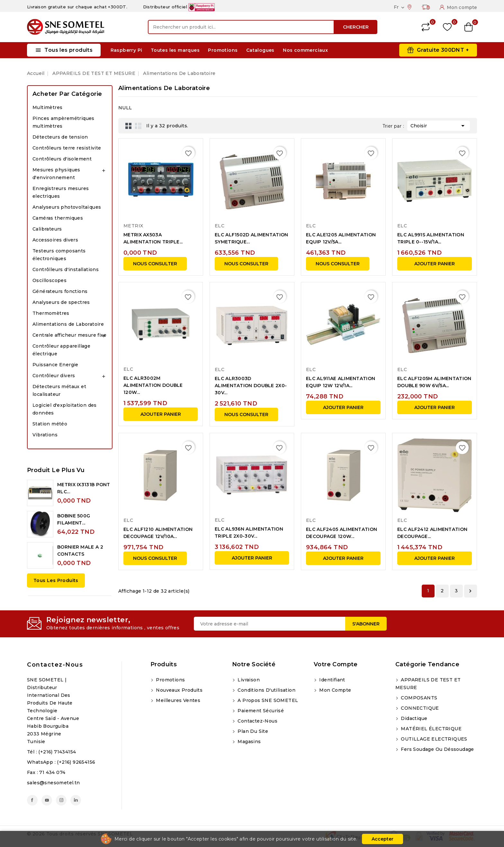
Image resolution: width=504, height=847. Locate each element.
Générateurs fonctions (60, 291)
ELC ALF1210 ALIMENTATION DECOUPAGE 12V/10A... (158, 533)
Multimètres (47, 107)
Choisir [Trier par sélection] (439, 125)
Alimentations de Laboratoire (68, 324)
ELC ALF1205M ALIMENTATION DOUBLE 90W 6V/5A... (434, 382)
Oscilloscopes (50, 280)
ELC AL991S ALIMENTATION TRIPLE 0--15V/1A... (431, 238)
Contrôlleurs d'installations (66, 269)
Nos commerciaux (305, 50)
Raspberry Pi (126, 50)
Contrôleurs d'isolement (62, 159)
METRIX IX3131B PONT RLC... (84, 488)
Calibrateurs (47, 229)
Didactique (413, 718)
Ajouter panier (435, 264)
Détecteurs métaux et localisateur (59, 390)
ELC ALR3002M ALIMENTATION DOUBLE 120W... (153, 385)
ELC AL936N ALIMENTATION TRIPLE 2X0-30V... (249, 533)
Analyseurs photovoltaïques (67, 207)
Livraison (248, 680)
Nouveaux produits (179, 690)
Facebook (32, 800)
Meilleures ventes (177, 700)
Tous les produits (56, 580)
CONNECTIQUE (419, 708)
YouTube (47, 800)
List (138, 126)
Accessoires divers (55, 240)
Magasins (249, 742)
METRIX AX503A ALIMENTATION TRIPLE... (153, 238)
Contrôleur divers (54, 376)
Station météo (50, 424)
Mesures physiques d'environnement (56, 174)
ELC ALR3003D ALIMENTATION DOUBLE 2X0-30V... (251, 386)
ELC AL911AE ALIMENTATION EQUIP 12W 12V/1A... (341, 382)
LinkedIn (76, 800)
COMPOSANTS (418, 698)
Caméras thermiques (58, 218)
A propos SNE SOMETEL (267, 700)
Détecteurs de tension (60, 137)
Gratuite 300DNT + (443, 50)
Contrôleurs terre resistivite (67, 148)
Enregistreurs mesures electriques (61, 192)
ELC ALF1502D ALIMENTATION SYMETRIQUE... (252, 238)
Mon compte (334, 690)
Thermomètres (51, 313)
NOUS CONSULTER (155, 264)
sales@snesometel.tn (54, 783)
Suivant (470, 591)
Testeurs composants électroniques (59, 255)
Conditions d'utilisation (266, 690)
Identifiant (332, 680)
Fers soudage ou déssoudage (437, 749)
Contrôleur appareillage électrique (61, 350)
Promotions (223, 50)
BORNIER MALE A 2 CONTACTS (80, 551)
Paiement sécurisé (260, 711)
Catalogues (260, 50)
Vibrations (45, 435)
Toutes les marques (175, 50)
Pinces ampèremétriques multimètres (63, 122)
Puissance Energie (55, 365)
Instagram (61, 800)
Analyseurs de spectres (61, 302)
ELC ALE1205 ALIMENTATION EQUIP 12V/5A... (341, 238)
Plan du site (252, 731)
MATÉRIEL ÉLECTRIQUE (431, 729)
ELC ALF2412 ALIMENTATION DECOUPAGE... (432, 533)
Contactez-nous (55, 665)
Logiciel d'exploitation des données (65, 409)
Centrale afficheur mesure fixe (69, 335)
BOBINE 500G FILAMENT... (74, 519)
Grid (129, 126)
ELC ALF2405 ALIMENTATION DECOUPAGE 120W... (342, 533)
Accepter (382, 839)
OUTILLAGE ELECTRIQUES (433, 739)
